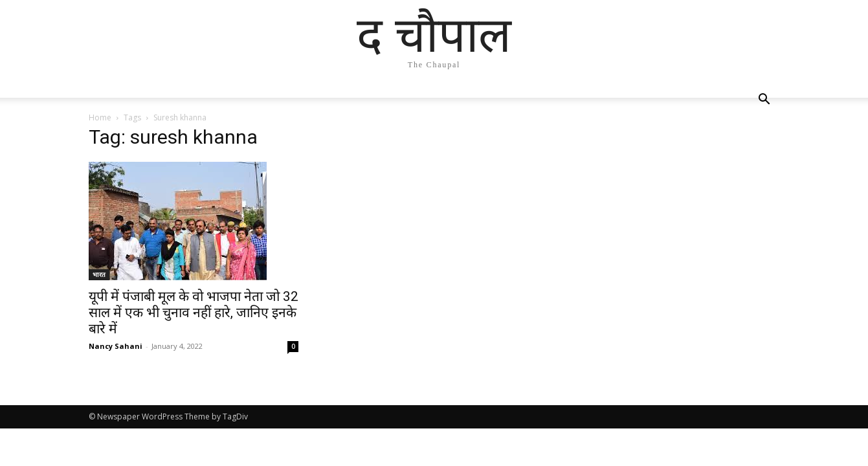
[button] (764, 101)
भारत (99, 274)
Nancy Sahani (116, 346)
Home (100, 117)
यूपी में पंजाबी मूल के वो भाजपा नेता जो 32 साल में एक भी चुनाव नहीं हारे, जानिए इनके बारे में (194, 313)
